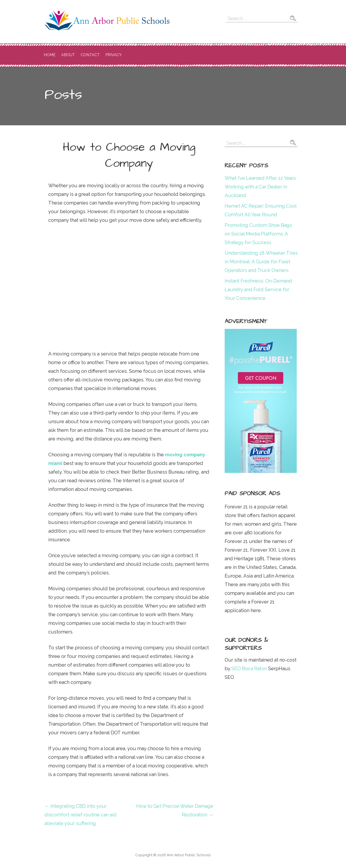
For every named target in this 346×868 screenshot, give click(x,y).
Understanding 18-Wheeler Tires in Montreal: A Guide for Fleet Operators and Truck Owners (261, 262)
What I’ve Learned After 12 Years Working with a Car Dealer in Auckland (260, 187)
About (68, 55)
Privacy (114, 55)
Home (50, 55)
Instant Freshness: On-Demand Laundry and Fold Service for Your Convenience (258, 289)
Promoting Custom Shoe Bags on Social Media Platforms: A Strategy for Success (258, 234)
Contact (90, 55)
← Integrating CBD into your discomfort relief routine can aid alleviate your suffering (80, 815)
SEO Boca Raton (249, 669)
